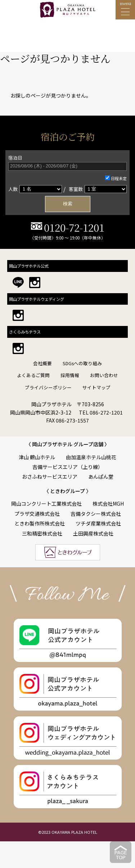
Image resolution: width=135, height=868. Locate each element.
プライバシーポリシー (48, 387)
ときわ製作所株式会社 (40, 523)
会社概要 (42, 363)
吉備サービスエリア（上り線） (68, 467)
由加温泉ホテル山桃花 (91, 457)
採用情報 (70, 375)
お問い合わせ (104, 375)
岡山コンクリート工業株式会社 (46, 504)
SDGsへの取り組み (82, 363)
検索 (68, 204)
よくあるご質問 (33, 375)
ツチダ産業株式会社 (98, 523)
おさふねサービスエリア (50, 476)
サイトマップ (96, 387)
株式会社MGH (108, 504)
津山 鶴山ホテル (37, 457)
